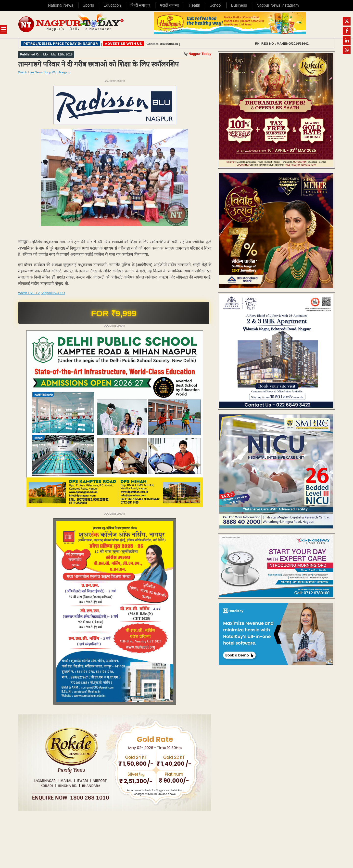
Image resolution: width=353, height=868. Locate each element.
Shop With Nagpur (57, 72)
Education (112, 5)
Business (239, 5)
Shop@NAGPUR (53, 293)
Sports (88, 5)
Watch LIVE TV (29, 293)
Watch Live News (30, 72)
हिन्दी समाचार (140, 5)
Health (194, 5)
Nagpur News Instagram (278, 5)
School (216, 5)
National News (60, 5)
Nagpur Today (200, 54)
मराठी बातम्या (170, 5)
